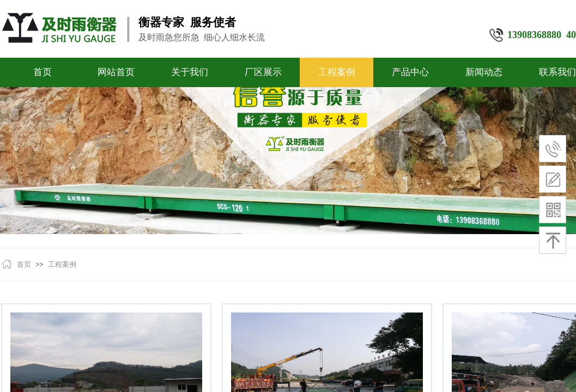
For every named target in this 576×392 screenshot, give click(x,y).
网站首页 (116, 72)
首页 (43, 72)
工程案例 (337, 72)
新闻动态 (484, 72)
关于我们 (190, 72)
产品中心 (410, 72)
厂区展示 (263, 72)
